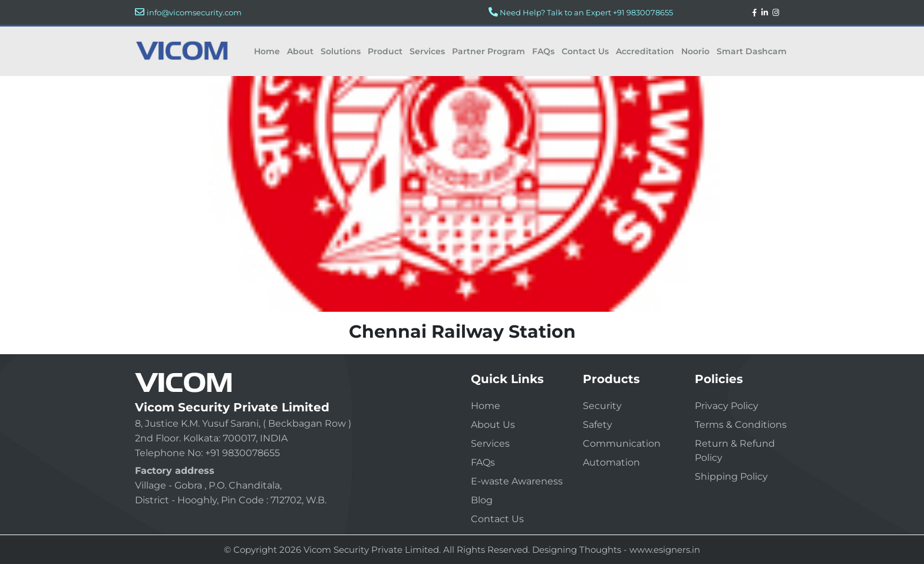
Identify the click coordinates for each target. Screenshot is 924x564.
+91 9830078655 (643, 12)
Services (427, 51)
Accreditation (645, 51)
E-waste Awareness (517, 481)
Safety (598, 425)
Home (267, 51)
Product (385, 51)
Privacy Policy (727, 406)
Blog (482, 500)
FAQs (543, 51)
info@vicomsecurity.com (194, 12)
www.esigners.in (665, 550)
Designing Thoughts (577, 550)
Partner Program (489, 51)
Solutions (341, 51)
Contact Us (585, 51)
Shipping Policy (731, 476)
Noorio (695, 51)
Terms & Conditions (741, 425)
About (300, 51)
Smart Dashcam (752, 51)
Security (602, 406)
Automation (611, 462)
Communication (622, 443)
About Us (493, 425)
